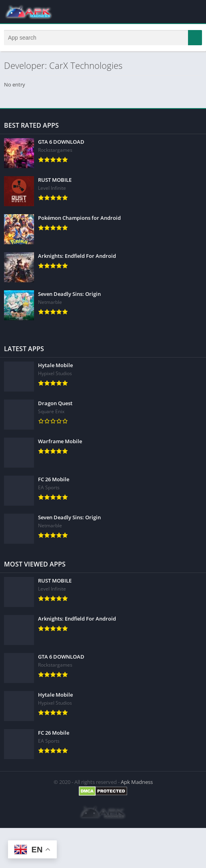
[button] (195, 38)
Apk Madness (137, 782)
